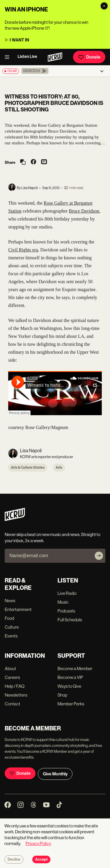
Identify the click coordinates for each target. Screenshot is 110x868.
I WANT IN (19, 40)
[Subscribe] (99, 556)
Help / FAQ (15, 686)
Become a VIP (70, 677)
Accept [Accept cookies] (41, 859)
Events (11, 636)
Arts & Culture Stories (28, 468)
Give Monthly (55, 774)
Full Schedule (70, 620)
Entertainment (18, 609)
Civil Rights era (23, 250)
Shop (62, 695)
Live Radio (67, 593)
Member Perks (71, 704)
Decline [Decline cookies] (14, 859)
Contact (12, 704)
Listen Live (27, 57)
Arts (59, 468)
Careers (12, 677)
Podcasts (66, 611)
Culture (12, 627)
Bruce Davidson (84, 211)
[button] (35, 71)
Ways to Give (69, 686)
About (10, 668)
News (10, 601)
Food (9, 618)
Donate (89, 57)
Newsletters (16, 695)
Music (63, 602)
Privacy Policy (38, 843)
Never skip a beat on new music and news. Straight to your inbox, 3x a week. (53, 538)
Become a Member (75, 668)
